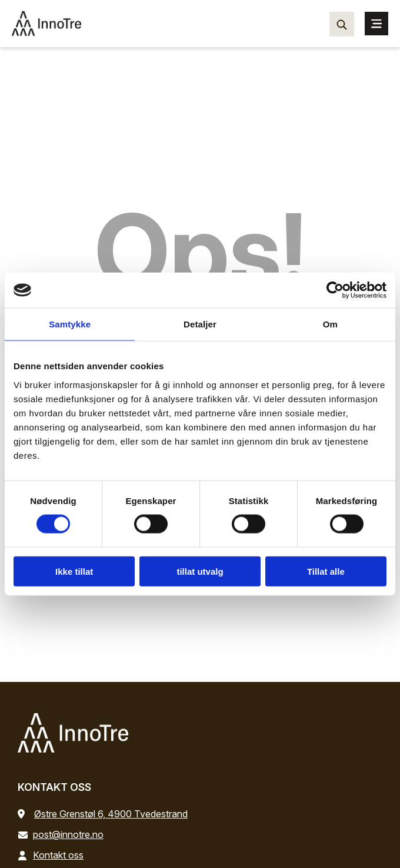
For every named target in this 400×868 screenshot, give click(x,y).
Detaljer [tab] (200, 324)
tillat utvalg (200, 571)
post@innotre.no (63, 834)
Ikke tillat (74, 571)
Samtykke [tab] (70, 324)
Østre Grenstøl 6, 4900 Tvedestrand (111, 814)
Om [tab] (330, 324)
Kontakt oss (53, 855)
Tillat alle (326, 571)
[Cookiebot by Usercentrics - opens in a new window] (335, 290)
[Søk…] (342, 24)
